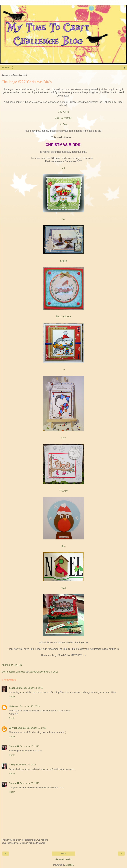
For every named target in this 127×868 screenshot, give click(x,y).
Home (63, 854)
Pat (64, 219)
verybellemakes (17, 728)
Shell (63, 588)
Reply (12, 697)
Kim (63, 546)
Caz (63, 438)
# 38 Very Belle (63, 118)
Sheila (64, 261)
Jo (63, 168)
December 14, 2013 (33, 688)
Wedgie (63, 491)
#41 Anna (63, 112)
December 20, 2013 (29, 783)
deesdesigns (16, 688)
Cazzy (12, 765)
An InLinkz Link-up (12, 665)
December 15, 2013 (30, 706)
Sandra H (14, 746)
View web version (64, 859)
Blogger (69, 865)
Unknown (14, 706)
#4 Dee (63, 124)
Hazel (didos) (63, 316)
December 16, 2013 (26, 765)
